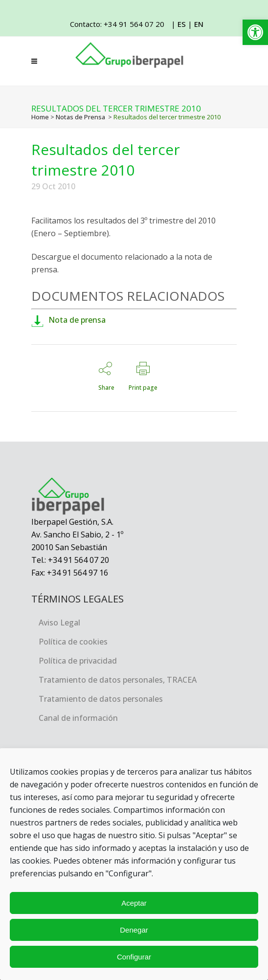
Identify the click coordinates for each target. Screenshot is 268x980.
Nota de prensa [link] (68, 320)
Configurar (134, 957)
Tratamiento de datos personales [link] (101, 699)
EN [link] (199, 24)
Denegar (134, 930)
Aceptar (134, 903)
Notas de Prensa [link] (80, 117)
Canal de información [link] (78, 718)
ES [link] (182, 24)
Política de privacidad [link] (78, 661)
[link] (255, 32)
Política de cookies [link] (73, 642)
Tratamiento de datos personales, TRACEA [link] (118, 680)
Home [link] (40, 117)
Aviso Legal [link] (59, 623)
